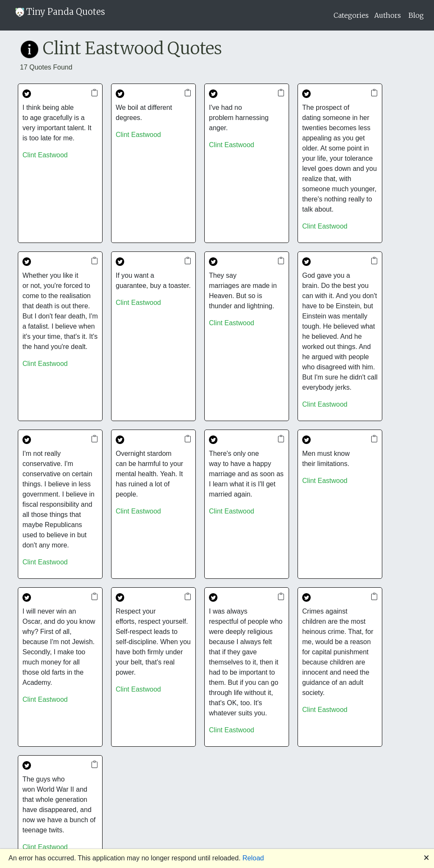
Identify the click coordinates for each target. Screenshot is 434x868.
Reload (253, 858)
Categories (351, 15)
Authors (388, 15)
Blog (416, 15)
